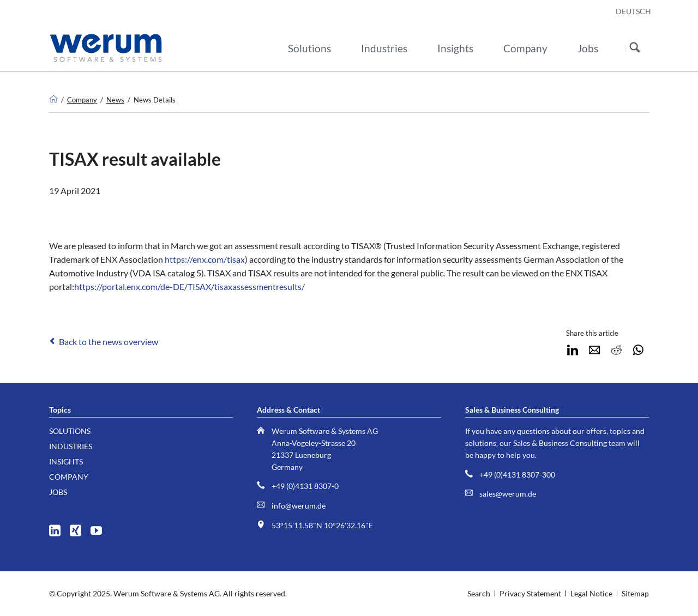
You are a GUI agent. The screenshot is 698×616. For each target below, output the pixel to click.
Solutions (70, 431)
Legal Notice (591, 593)
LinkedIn (573, 350)
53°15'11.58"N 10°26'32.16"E (322, 525)
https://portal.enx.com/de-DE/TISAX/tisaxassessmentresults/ (189, 286)
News (115, 100)
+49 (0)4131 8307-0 (305, 486)
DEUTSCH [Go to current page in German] (633, 11)
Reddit (616, 350)
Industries (71, 446)
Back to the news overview (109, 342)
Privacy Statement (530, 593)
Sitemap (635, 593)
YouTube (100, 528)
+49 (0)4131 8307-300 (517, 475)
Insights (66, 461)
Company (82, 100)
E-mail (594, 350)
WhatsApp (638, 350)
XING (79, 528)
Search (635, 49)
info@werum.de (299, 506)
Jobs (58, 492)
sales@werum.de (508, 494)
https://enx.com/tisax (205, 259)
